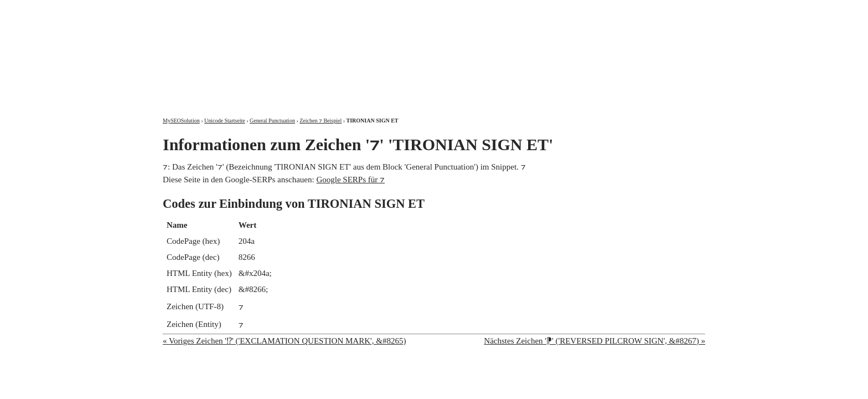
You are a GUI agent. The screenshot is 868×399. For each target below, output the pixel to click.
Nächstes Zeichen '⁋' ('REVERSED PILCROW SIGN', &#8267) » (595, 341)
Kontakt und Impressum (648, 10)
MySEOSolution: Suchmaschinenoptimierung (293, 50)
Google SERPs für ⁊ (350, 180)
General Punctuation (272, 121)
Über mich (564, 10)
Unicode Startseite (225, 121)
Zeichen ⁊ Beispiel (321, 121)
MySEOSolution (181, 121)
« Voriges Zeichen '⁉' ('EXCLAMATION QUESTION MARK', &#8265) (284, 341)
